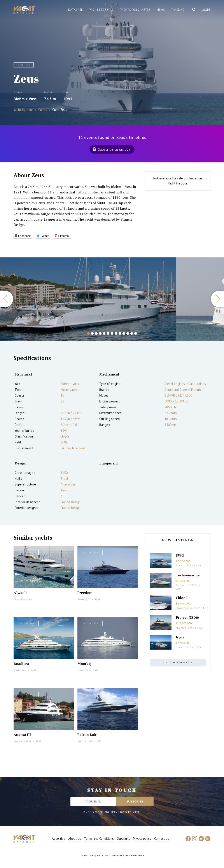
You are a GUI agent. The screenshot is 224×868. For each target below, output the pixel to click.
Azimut (180, 565)
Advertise (59, 839)
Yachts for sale (102, 10)
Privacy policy (142, 839)
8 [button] (116, 333)
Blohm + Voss (25, 99)
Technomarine (188, 575)
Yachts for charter (135, 10)
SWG (180, 555)
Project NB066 (187, 617)
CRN (16, 599)
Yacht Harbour (24, 11)
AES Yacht (181, 628)
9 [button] (120, 333)
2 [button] (92, 333)
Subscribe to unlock (114, 149)
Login (206, 10)
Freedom (85, 593)
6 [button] (108, 333)
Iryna (180, 637)
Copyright (123, 839)
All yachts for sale (178, 662)
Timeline (178, 10)
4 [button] (100, 333)
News (161, 10)
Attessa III (22, 735)
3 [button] (96, 333)
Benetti (81, 599)
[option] (88, 299)
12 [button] (132, 333)
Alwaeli (20, 593)
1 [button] (88, 333)
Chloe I (182, 598)
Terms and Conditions (99, 839)
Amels (17, 670)
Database (76, 10)
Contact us (162, 839)
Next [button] (217, 299)
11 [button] (128, 333)
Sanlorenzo (182, 608)
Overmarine (182, 585)
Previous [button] (7, 299)
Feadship (18, 741)
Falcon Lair (87, 735)
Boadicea (21, 664)
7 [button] (112, 333)
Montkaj (84, 664)
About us (75, 839)
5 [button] (104, 333)
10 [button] (124, 333)
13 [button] (136, 333)
